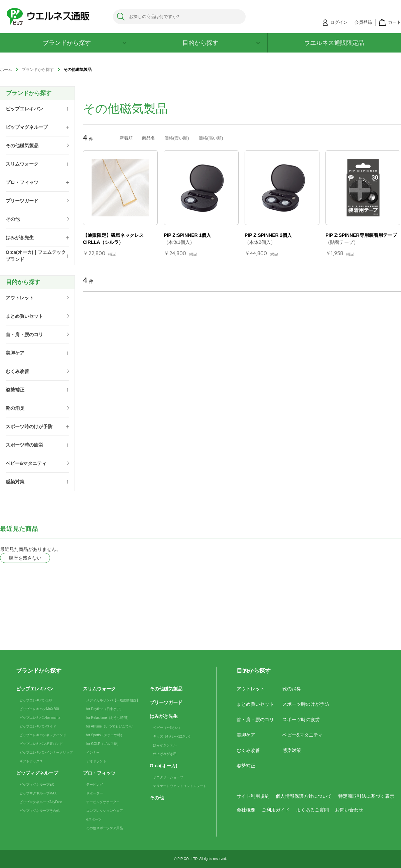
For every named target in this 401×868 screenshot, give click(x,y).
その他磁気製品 (166, 689)
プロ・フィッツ (99, 773)
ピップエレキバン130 (36, 700)
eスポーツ (94, 819)
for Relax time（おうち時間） (108, 718)
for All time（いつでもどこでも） (111, 726)
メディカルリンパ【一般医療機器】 (113, 700)
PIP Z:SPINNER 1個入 (187, 235)
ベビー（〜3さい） (167, 728)
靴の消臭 (292, 689)
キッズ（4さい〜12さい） (173, 736)
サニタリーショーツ (168, 777)
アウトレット (251, 689)
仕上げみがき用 (165, 754)
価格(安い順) (177, 138)
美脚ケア (246, 735)
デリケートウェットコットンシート (180, 786)
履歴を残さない (25, 558)
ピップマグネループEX (37, 785)
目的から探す (221, 43)
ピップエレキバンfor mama (40, 718)
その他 (157, 798)
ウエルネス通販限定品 (334, 43)
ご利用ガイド (276, 810)
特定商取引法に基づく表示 (366, 796)
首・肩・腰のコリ (255, 719)
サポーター (95, 793)
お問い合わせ (349, 810)
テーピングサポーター (103, 802)
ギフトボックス (31, 761)
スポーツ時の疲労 (301, 719)
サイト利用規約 (253, 796)
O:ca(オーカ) (163, 766)
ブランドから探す (85, 43)
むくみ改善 (248, 750)
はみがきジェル (165, 745)
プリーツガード (166, 702)
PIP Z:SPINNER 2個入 (268, 235)
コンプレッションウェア (105, 811)
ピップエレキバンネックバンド (43, 735)
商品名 (149, 138)
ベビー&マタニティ (303, 735)
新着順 (126, 138)
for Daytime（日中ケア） (105, 709)
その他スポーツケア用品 (105, 828)
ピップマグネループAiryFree (41, 802)
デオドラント (96, 761)
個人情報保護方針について (304, 796)
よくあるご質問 (312, 810)
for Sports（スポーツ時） (105, 735)
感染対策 (292, 750)
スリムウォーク (99, 689)
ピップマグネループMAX (38, 793)
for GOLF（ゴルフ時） (103, 744)
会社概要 (246, 810)
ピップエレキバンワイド (38, 726)
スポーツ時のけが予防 (306, 704)
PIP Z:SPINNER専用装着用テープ (361, 235)
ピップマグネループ (37, 773)
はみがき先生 (164, 716)
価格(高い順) (211, 138)
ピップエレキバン (35, 689)
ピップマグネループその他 (39, 811)
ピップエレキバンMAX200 (39, 709)
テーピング (95, 785)
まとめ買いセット (255, 704)
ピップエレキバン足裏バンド (41, 744)
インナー (93, 752)
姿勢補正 (246, 766)
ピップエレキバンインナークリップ (46, 752)
